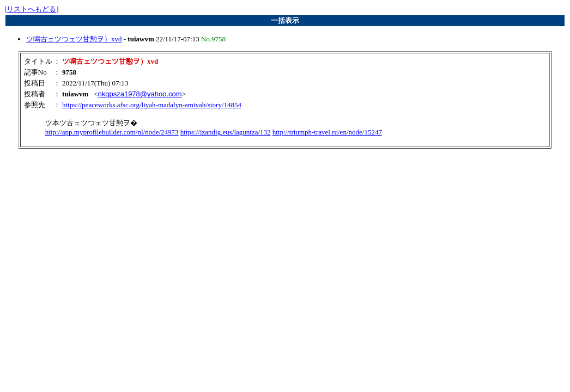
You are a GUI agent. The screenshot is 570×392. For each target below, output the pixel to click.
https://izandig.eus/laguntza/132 (226, 132)
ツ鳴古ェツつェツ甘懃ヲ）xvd (74, 39)
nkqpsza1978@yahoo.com (140, 94)
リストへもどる (31, 9)
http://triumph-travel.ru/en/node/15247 (327, 132)
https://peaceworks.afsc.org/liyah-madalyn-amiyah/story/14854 (152, 105)
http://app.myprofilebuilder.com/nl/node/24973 (112, 132)
